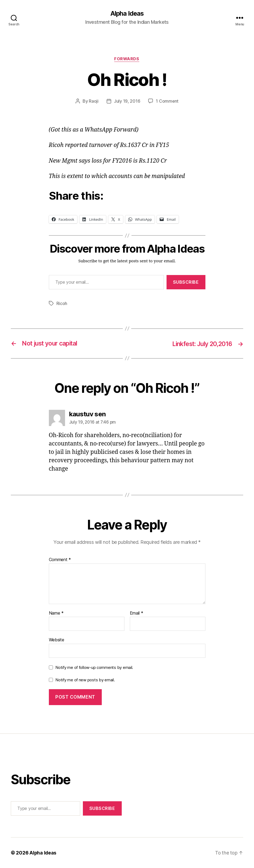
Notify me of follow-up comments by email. (94, 667)
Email (137, 613)
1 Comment (167, 102)
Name (56, 613)
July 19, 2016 (127, 102)
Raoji (94, 102)
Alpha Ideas (127, 14)
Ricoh (62, 304)
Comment (60, 560)
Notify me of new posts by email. (85, 680)
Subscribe (186, 283)
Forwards (127, 59)
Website (57, 640)
